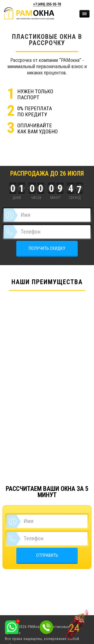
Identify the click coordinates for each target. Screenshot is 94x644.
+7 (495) (47, 4)
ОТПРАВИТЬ (47, 555)
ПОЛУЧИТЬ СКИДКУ (47, 248)
